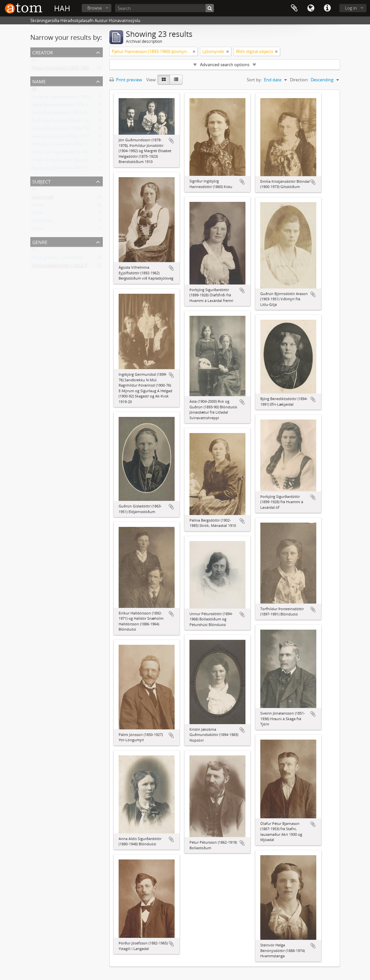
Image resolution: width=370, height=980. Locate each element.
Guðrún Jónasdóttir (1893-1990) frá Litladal (73, 114)
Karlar (37, 214)
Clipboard (294, 8)
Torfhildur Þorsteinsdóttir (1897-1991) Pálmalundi (80, 122)
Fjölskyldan (43, 222)
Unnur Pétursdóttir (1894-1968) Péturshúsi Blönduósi (84, 130)
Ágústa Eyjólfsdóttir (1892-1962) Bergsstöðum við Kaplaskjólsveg (94, 169)
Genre (40, 242)
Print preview (126, 80)
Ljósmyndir (43, 198)
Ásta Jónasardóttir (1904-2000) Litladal (69, 138)
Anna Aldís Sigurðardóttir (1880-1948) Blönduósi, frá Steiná (88, 153)
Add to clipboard (171, 141)
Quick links (327, 8)
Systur (38, 230)
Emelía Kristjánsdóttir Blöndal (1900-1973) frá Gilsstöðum (87, 161)
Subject (42, 181)
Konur (38, 206)
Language (311, 8)
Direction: (299, 80)
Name (39, 81)
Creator (43, 52)
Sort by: (254, 80)
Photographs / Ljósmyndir (57, 259)
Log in (351, 8)
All (34, 61)
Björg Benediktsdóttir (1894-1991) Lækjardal (74, 106)
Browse (95, 8)
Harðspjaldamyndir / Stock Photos (65, 267)
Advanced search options (225, 65)
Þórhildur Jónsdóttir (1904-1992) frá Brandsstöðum (81, 146)
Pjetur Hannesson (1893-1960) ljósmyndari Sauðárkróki (85, 69)
